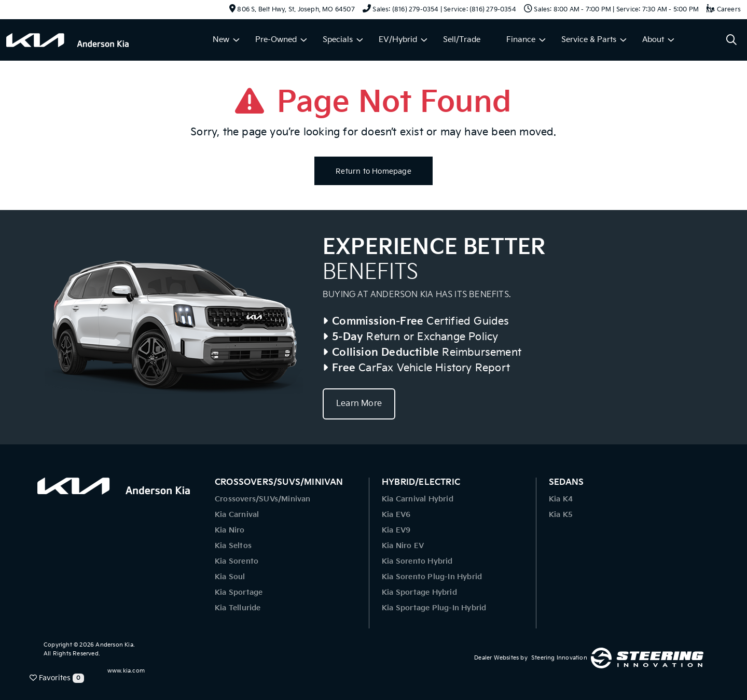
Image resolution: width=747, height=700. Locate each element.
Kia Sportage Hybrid (419, 592)
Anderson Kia (114, 645)
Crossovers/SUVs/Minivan (263, 499)
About (653, 40)
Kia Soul (230, 577)
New (221, 40)
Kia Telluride (238, 608)
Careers (724, 10)
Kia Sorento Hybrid (417, 561)
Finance (521, 40)
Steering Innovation (559, 658)
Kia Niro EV (403, 546)
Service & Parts (589, 40)
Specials (338, 40)
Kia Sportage (239, 592)
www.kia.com (126, 671)
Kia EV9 (396, 530)
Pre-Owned (276, 40)
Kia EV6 (396, 515)
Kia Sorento (237, 561)
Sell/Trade (462, 40)
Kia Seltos (233, 546)
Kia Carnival (237, 515)
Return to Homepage (374, 171)
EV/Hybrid (398, 40)
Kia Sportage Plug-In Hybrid (434, 608)
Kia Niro (230, 530)
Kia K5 (561, 515)
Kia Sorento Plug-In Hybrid (432, 577)
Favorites (57, 678)
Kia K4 (561, 499)
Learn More (359, 404)
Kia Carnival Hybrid (418, 499)
